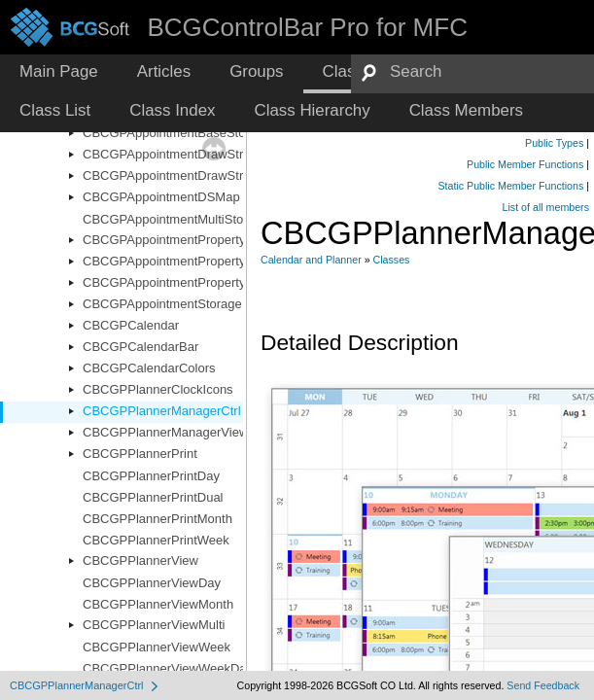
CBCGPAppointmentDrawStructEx (179, 175)
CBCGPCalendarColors (149, 368)
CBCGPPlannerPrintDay (151, 476)
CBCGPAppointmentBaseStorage (176, 133)
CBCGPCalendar (131, 325)
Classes (392, 260)
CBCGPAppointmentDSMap (161, 197)
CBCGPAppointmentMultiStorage (175, 219)
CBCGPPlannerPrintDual (153, 497)
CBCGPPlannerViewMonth (158, 604)
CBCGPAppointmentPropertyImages (185, 261)
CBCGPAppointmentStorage (162, 304)
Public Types (554, 143)
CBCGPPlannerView (140, 560)
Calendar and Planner (311, 260)
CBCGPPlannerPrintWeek (156, 540)
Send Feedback (543, 685)
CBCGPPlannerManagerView (165, 432)
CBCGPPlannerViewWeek (157, 647)
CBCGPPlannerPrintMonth (157, 519)
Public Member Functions (525, 164)
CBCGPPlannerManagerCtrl (162, 411)
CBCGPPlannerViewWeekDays (171, 668)
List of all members (546, 207)
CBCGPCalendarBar (140, 347)
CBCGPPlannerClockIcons (158, 389)
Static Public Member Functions (510, 186)
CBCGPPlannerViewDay (152, 583)
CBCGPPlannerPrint (140, 454)
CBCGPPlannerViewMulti (154, 625)
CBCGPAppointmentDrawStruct (172, 154)
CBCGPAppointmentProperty (164, 240)
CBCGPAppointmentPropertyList (174, 282)
